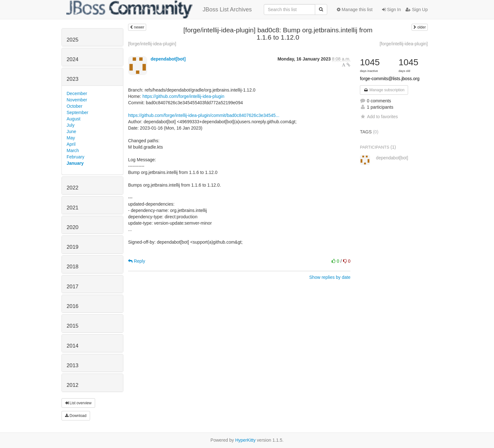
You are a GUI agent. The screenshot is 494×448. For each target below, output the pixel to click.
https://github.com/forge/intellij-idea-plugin (183, 96)
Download (76, 416)
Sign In (391, 10)
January (75, 163)
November (77, 100)
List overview (78, 403)
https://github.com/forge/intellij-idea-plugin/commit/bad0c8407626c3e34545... (204, 115)
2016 (72, 306)
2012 (72, 385)
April (71, 144)
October (75, 106)
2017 (72, 287)
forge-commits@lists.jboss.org (390, 79)
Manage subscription (384, 90)
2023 (72, 79)
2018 (72, 267)
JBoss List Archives (159, 10)
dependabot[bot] (168, 59)
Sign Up (417, 10)
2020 (72, 227)
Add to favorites (379, 117)
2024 (72, 59)
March (73, 150)
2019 (72, 247)
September (77, 112)
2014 (72, 346)
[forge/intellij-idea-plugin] (152, 44)
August (74, 119)
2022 (72, 188)
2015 (72, 326)
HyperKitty (246, 440)
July (71, 125)
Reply (137, 261)
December (77, 93)
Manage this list (355, 10)
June (71, 131)
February (75, 157)
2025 (72, 40)
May (71, 138)
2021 (72, 208)
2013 (72, 365)
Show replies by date (330, 277)
